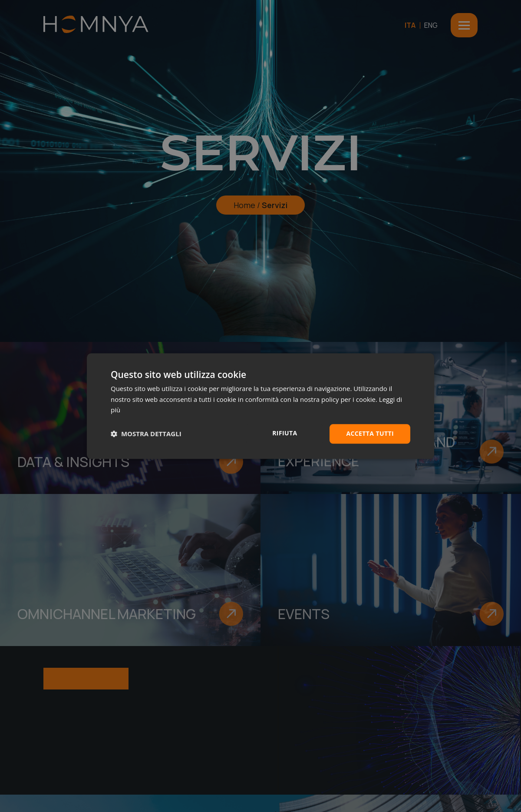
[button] (146, 434)
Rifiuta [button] (285, 433)
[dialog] (260, 406)
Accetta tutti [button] (370, 433)
